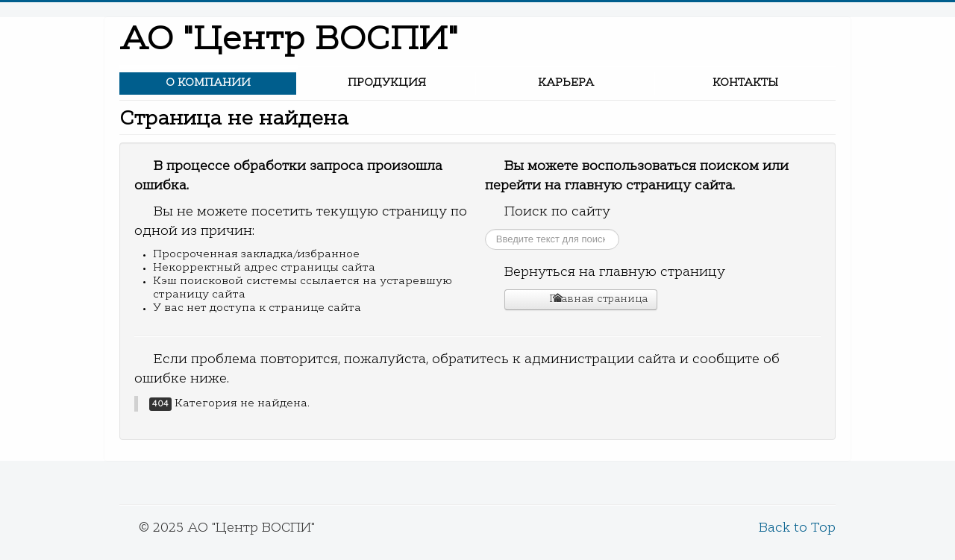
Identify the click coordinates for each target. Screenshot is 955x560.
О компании (208, 83)
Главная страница (591, 299)
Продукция (387, 83)
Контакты (745, 83)
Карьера (566, 83)
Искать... (485, 229)
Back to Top (797, 529)
